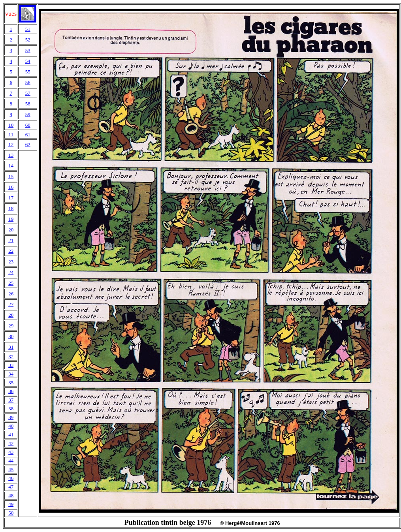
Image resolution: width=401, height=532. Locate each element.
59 (28, 114)
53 (28, 50)
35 (11, 383)
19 (11, 219)
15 (11, 176)
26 (11, 294)
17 (11, 198)
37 (11, 400)
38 (11, 409)
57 (28, 93)
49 (11, 504)
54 (28, 61)
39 (11, 417)
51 (28, 29)
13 (11, 155)
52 (28, 40)
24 (11, 272)
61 (28, 134)
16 (11, 187)
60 (28, 125)
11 (11, 134)
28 (11, 315)
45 (11, 469)
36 (11, 391)
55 (28, 72)
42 (11, 443)
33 (11, 365)
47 (11, 487)
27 (11, 304)
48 (11, 495)
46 (11, 478)
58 (28, 104)
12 (11, 144)
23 (11, 262)
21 (11, 240)
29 (11, 326)
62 (28, 144)
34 (11, 374)
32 (11, 356)
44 (11, 461)
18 (11, 208)
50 (11, 513)
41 (11, 435)
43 (11, 452)
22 (11, 251)
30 (11, 336)
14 (11, 166)
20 (11, 230)
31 (11, 347)
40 (11, 426)
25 (11, 283)
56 (28, 82)
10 (11, 125)
